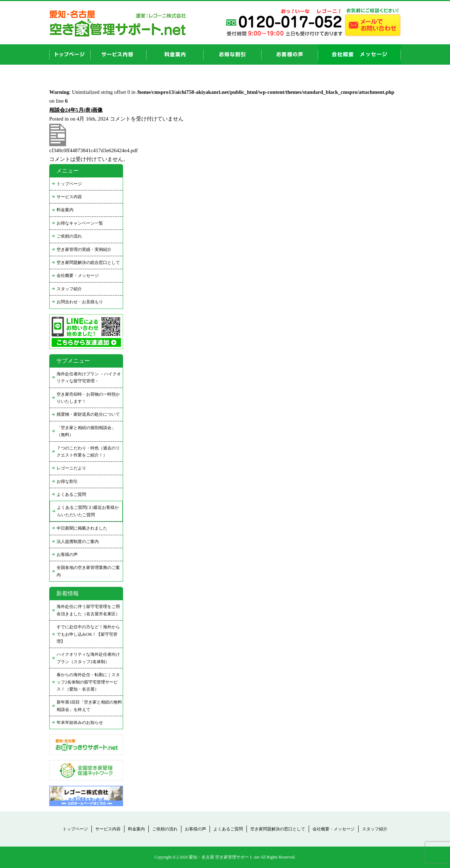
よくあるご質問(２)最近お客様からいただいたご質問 (88, 511)
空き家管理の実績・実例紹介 (84, 250)
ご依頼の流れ (69, 236)
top (70, 54)
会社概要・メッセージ (78, 276)
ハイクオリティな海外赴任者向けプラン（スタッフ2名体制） (88, 658)
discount (233, 54)
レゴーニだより (71, 468)
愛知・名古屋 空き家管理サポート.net (224, 857)
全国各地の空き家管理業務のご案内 (88, 571)
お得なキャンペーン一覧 (80, 223)
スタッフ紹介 (69, 289)
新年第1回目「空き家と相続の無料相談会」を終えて (89, 706)
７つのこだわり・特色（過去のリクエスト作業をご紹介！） (88, 452)
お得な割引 (67, 481)
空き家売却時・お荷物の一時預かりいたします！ (88, 398)
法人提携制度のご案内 (78, 542)
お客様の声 (290, 54)
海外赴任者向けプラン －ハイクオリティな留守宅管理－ (89, 377)
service (119, 54)
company (359, 54)
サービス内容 (69, 197)
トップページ (69, 184)
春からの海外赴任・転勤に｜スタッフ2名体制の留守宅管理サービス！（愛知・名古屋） (88, 682)
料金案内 (65, 210)
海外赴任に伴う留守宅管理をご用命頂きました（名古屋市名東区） (88, 610)
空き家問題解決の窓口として (278, 829)
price (175, 54)
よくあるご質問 (71, 494)
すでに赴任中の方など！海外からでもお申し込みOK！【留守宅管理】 (88, 634)
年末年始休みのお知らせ (80, 723)
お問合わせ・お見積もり (80, 302)
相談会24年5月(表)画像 (76, 110)
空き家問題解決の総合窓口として (88, 263)
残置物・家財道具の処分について (88, 414)
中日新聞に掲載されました (82, 528)
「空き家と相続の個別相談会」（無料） (86, 431)
